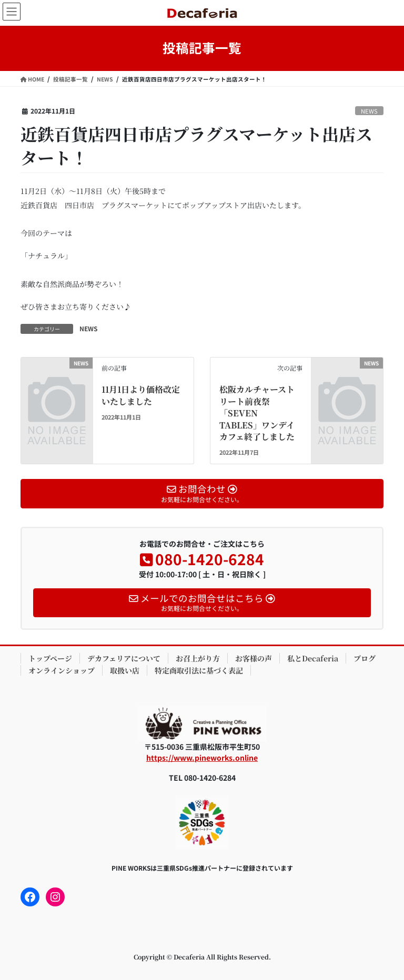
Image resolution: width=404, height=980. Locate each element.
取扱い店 (125, 670)
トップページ (50, 658)
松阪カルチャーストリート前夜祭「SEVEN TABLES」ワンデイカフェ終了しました (257, 413)
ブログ (365, 658)
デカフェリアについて (124, 658)
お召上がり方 (198, 658)
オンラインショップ (62, 670)
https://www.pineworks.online (202, 758)
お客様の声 (254, 658)
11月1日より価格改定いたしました (141, 395)
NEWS (369, 111)
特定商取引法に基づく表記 (199, 670)
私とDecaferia (313, 658)
